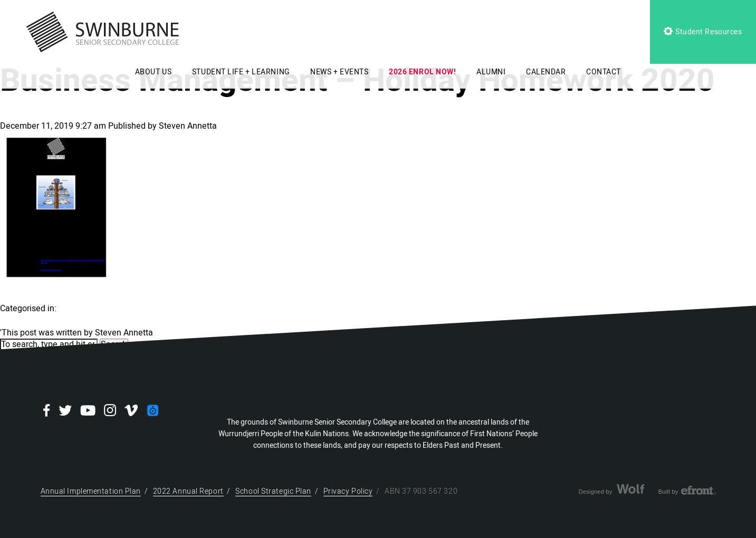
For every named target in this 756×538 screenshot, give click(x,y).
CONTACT (604, 72)
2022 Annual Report (188, 491)
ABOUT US (153, 72)
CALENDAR (546, 72)
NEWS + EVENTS (339, 72)
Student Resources (703, 32)
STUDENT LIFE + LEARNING (241, 72)
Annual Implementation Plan (91, 491)
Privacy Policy (348, 491)
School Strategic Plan (273, 491)
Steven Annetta (188, 126)
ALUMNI (491, 72)
